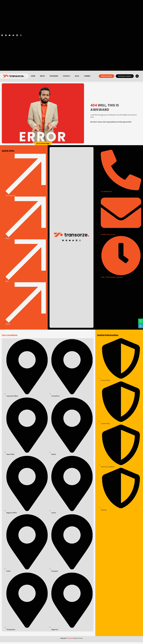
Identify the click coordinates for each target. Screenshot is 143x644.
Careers (87, 76)
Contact (67, 76)
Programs (54, 76)
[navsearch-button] (137, 76)
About (42, 76)
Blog (77, 76)
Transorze (70, 638)
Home (33, 76)
